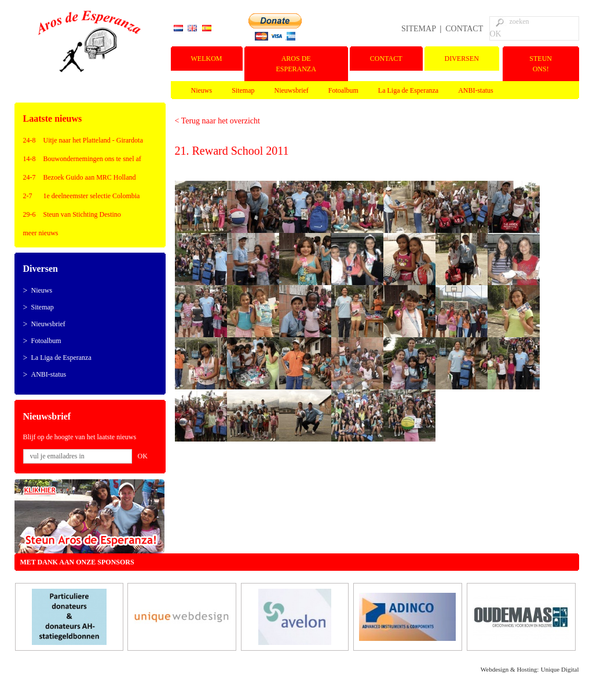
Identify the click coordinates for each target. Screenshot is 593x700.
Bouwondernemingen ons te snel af (92, 159)
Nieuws (202, 90)
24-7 (30, 177)
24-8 (30, 140)
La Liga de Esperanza (408, 90)
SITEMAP (418, 29)
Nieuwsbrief (292, 90)
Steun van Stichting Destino (82, 214)
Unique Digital (560, 669)
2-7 (28, 196)
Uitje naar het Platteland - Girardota (93, 140)
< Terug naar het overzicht (217, 121)
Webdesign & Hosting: (510, 669)
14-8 (30, 159)
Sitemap (243, 90)
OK (496, 34)
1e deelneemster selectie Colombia (92, 196)
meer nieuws (41, 233)
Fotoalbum (343, 90)
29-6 (30, 214)
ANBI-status (476, 90)
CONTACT (464, 29)
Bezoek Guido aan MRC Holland (90, 177)
